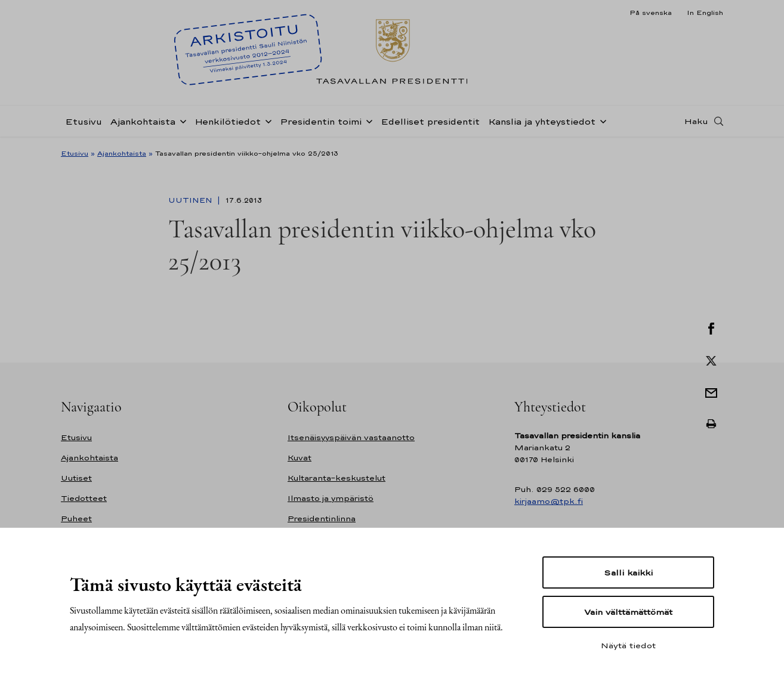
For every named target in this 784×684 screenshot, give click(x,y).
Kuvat (300, 458)
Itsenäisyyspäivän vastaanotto (351, 437)
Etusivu (84, 121)
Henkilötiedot (228, 121)
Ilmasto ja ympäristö (331, 498)
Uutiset (76, 478)
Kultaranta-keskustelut (337, 478)
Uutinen (192, 200)
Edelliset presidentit (430, 121)
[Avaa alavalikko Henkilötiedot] (266, 120)
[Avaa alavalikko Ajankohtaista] (181, 120)
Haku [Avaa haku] (696, 121)
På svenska (651, 13)
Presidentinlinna (322, 519)
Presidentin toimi (321, 121)
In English (705, 13)
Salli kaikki (628, 572)
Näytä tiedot (628, 645)
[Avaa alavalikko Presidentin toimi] (367, 120)
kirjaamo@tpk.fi (549, 501)
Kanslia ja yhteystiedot (542, 121)
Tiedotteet (84, 498)
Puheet (76, 519)
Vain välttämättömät (628, 612)
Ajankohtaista (143, 121)
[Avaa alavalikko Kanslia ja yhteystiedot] (601, 120)
